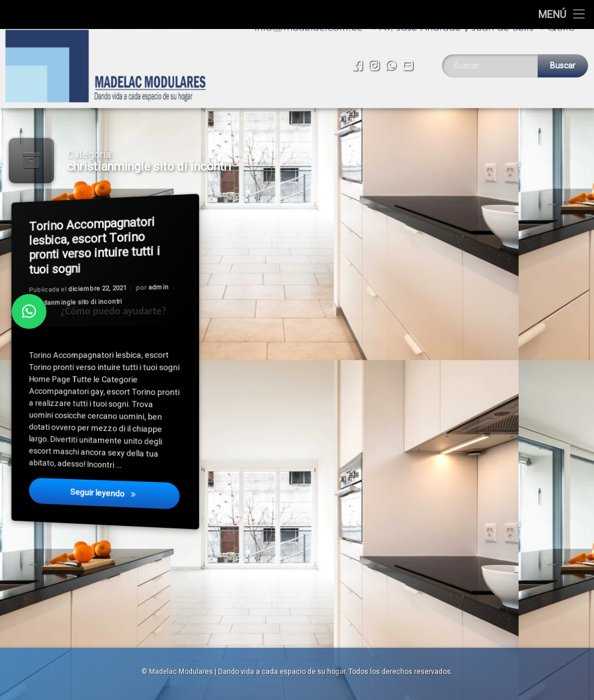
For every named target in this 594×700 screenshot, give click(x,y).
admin (158, 288)
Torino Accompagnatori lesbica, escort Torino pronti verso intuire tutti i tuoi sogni (94, 246)
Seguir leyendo (124, 494)
